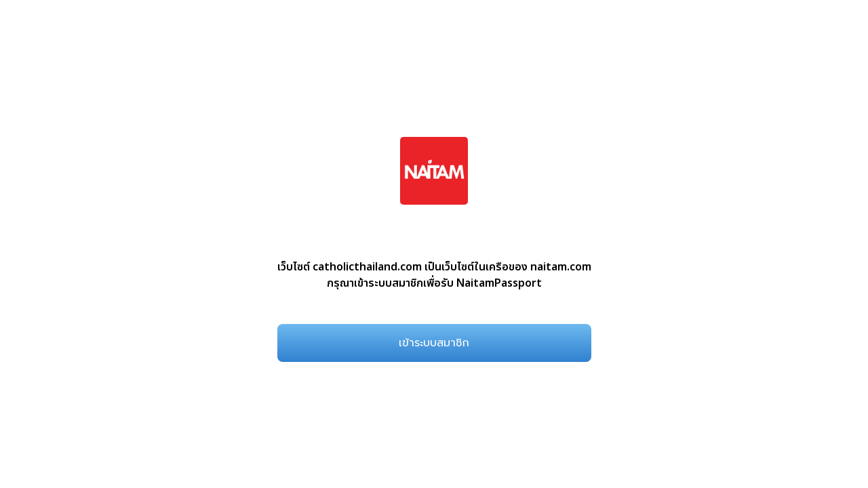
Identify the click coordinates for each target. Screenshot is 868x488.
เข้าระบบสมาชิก (434, 343)
